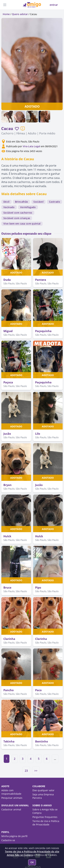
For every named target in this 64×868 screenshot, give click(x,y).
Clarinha (9, 639)
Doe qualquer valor (43, 790)
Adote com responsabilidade (11, 792)
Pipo (38, 588)
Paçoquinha (43, 331)
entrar (54, 5)
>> (36, 771)
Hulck (7, 536)
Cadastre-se (8, 840)
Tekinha (9, 741)
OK (32, 862)
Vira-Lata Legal (31, 146)
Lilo (38, 434)
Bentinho (42, 741)
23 (26, 771)
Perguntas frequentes (45, 817)
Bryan (8, 485)
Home (6, 14)
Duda (7, 280)
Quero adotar (20, 14)
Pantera (41, 280)
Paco (38, 690)
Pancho (9, 690)
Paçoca (8, 382)
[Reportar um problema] (23, 129)
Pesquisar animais (12, 798)
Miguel (8, 331)
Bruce (7, 588)
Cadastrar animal (11, 809)
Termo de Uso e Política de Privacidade (46, 823)
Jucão (7, 434)
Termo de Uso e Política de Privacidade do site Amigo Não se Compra (32, 853)
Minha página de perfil (14, 836)
